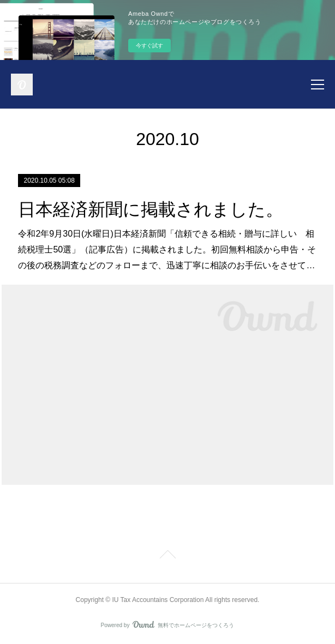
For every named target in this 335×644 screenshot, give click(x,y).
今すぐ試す (149, 46)
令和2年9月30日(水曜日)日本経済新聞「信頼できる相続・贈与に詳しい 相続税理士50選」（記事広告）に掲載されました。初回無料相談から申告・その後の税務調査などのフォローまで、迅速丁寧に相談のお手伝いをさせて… (167, 249)
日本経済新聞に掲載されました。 (151, 209)
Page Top (167, 556)
